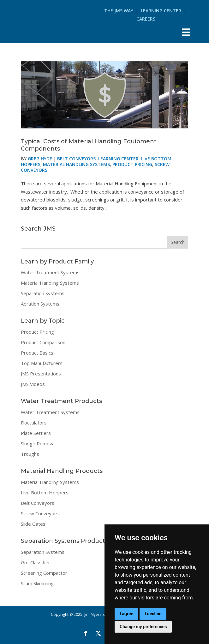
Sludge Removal (38, 443)
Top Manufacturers (42, 363)
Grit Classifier (36, 562)
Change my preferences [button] (143, 627)
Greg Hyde (40, 159)
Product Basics (37, 353)
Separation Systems (43, 293)
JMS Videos (33, 384)
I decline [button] (153, 614)
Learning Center (161, 11)
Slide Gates (33, 524)
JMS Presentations (41, 374)
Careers (146, 19)
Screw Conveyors (40, 513)
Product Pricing (132, 164)
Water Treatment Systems (50, 272)
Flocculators (34, 423)
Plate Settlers (36, 433)
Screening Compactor (44, 573)
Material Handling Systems (76, 164)
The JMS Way (119, 11)
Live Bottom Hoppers (45, 492)
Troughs (30, 454)
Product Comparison (43, 342)
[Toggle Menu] (186, 32)
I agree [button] (126, 614)
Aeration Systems (40, 304)
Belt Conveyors (76, 159)
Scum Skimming (37, 583)
